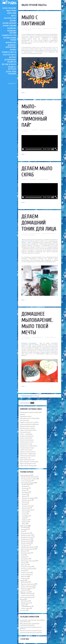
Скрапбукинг (25, 516)
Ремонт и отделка (26, 572)
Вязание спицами (9, 26)
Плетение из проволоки (27, 569)
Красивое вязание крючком (28, 426)
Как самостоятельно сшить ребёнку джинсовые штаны (32, 621)
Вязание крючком (9, 23)
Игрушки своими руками (28, 584)
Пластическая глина (27, 510)
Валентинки (25, 488)
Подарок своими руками (27, 436)
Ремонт (22, 599)
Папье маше (24, 565)
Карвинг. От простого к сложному (29, 422)
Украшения (24, 590)
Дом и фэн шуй (25, 601)
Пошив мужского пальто (27, 442)
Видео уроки (11, 11)
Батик (23, 531)
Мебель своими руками (27, 586)
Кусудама (24, 504)
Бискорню (25, 486)
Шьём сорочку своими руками (28, 465)
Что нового (23, 610)
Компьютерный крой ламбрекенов (30, 424)
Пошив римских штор (26, 444)
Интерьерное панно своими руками (30, 418)
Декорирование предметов (10, 61)
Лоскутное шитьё (9, 55)
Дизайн (22, 580)
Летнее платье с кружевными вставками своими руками (30, 624)
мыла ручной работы (28, 241)
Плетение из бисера (9, 64)
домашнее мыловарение (45, 130)
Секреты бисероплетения (27, 448)
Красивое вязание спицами (27, 428)
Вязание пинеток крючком (35, 632)
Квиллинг (25, 502)
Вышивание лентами (12, 32)
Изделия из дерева (26, 553)
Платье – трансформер (26, 434)
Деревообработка (27, 606)
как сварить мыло (47, 28)
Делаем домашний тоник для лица (39, 223)
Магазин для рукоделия (27, 597)
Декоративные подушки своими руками (31, 412)
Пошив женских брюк (26, 438)
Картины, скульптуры (27, 593)
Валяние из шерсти (9, 52)
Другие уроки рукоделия (11, 73)
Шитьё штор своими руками (28, 456)
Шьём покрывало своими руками (29, 461)
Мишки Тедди (26, 508)
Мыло (52, 130)
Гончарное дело (25, 545)
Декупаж (13, 57)
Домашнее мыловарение (11, 46)
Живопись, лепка (25, 592)
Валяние (13, 50)
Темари (24, 518)
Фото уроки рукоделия (35, 234)
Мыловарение (11, 43)
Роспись (24, 514)
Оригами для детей (25, 432)
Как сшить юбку (25, 420)
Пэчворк (23, 570)
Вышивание (12, 28)
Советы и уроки (25, 608)
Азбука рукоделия (9, 8)
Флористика (25, 520)
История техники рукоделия (29, 477)
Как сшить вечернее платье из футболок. (31, 628)
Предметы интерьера (12, 68)
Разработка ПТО (12, 83)
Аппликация (24, 527)
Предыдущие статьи (29, 396)
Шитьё (14, 16)
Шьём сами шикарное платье (28, 463)
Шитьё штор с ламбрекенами (28, 454)
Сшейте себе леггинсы (26, 450)
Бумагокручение (26, 533)
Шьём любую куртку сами (27, 459)
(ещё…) (23, 92)
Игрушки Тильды (27, 500)
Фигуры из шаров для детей (28, 452)
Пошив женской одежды (27, 440)
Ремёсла (23, 605)
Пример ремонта (26, 603)
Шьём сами (12, 13)
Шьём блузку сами (25, 458)
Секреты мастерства (27, 595)
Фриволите (25, 522)
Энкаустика (24, 578)
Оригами (24, 563)
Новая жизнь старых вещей (28, 561)
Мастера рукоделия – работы (29, 479)
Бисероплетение (10, 18)
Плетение (25, 512)
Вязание (13, 21)
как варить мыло (30, 34)
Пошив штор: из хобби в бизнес (29, 446)
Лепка (23, 555)
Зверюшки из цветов (26, 416)
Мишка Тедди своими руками (28, 430)
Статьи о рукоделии (26, 481)
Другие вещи (25, 582)
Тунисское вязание (26, 574)
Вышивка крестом (9, 35)
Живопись (24, 551)
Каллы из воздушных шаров (34, 630)
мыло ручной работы (43, 179)
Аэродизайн (24, 529)
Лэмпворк (24, 557)
